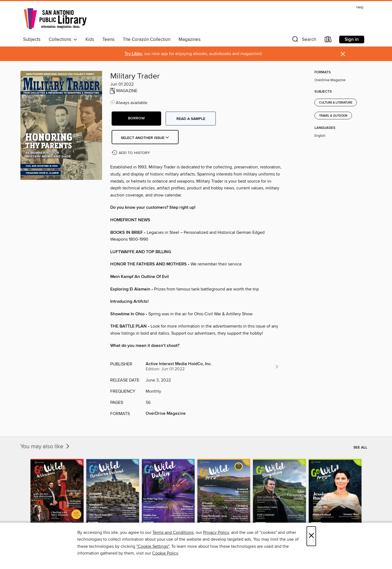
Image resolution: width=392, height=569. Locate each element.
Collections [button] (63, 40)
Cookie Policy (165, 553)
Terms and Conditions (173, 532)
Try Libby (133, 54)
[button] (304, 40)
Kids (90, 40)
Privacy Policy (216, 532)
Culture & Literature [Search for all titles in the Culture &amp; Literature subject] (336, 103)
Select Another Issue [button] (145, 138)
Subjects (32, 40)
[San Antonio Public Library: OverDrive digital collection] (55, 19)
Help (360, 7)
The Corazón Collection (147, 40)
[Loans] (328, 40)
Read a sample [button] (191, 119)
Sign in (352, 40)
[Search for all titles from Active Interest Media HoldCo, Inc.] (212, 367)
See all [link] (360, 447)
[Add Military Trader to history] (131, 153)
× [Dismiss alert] (343, 54)
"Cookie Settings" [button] (153, 546)
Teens (108, 40)
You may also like (45, 447)
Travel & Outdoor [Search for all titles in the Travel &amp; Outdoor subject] (333, 116)
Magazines (190, 40)
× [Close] (311, 536)
